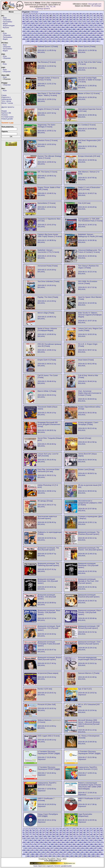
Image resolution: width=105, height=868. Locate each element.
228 (100, 33)
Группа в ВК (6, 113)
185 (74, 29)
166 (72, 27)
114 (88, 22)
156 (28, 27)
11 (50, 14)
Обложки (35, 12)
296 (76, 41)
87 (64, 20)
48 (95, 16)
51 (24, 18)
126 (59, 24)
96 (95, 20)
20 (81, 14)
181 (56, 29)
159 (41, 27)
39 (64, 16)
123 (46, 24)
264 (96, 37)
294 (67, 41)
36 (54, 16)
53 (30, 18)
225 (87, 33)
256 (61, 37)
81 (44, 20)
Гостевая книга (7, 117)
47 (91, 16)
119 (28, 24)
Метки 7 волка (7, 103)
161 (50, 27)
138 (30, 26)
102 (36, 22)
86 (61, 20)
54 (34, 18)
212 (30, 33)
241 (76, 35)
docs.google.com (95, 4)
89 (71, 20)
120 (33, 24)
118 (24, 24)
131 (80, 24)
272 (50, 39)
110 (71, 22)
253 (48, 37)
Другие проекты (8, 107)
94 (88, 20)
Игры (5, 18)
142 (48, 26)
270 (41, 39)
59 (51, 18)
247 (102, 35)
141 (43, 26)
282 (93, 39)
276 (67, 39)
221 (69, 33)
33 (44, 16)
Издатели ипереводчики (7, 98)
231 (33, 35)
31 (37, 16)
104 (44, 22)
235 (50, 35)
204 (76, 31)
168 (80, 27)
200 (59, 31)
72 (95, 18)
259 (74, 37)
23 (91, 14)
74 (101, 18)
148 (74, 26)
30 (34, 16)
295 (72, 41)
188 (87, 29)
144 (56, 26)
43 (78, 16)
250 (35, 37)
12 (54, 14)
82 (47, 20)
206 (85, 31)
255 (56, 37)
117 (101, 22)
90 (74, 20)
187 (82, 29)
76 (27, 20)
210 (102, 31)
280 (85, 39)
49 (98, 16)
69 (84, 18)
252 (43, 37)
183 (65, 29)
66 (74, 18)
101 (31, 22)
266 (24, 39)
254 (52, 37)
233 (41, 35)
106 (53, 22)
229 (24, 35)
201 (63, 31)
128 (67, 24)
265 (100, 37)
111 (75, 22)
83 (51, 20)
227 (96, 33)
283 (98, 39)
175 (30, 29)
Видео (5, 24)
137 (26, 26)
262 (87, 37)
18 (74, 14)
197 (46, 31)
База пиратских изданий (43, 866)
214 (39, 33)
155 (24, 27)
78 (34, 20)
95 (91, 20)
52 (27, 18)
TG (51, 7)
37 (57, 16)
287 (37, 41)
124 (50, 24)
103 (40, 22)
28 (27, 16)
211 (26, 33)
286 (33, 41)
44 (81, 16)
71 (91, 18)
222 (74, 33)
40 (67, 16)
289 (46, 41)
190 (96, 29)
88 (67, 20)
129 (72, 24)
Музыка (6, 27)
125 (54, 24)
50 (101, 16)
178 (43, 29)
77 (30, 20)
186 (78, 29)
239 (67, 35)
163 (59, 27)
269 (37, 39)
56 (41, 18)
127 (63, 24)
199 (54, 31)
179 (48, 29)
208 (93, 31)
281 (89, 39)
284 (102, 39)
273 (54, 39)
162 (54, 27)
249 (30, 37)
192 (24, 31)
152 (91, 26)
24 (94, 14)
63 (64, 18)
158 (37, 27)
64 (67, 18)
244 (89, 35)
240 (72, 35)
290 (50, 41)
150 (82, 26)
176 (35, 29)
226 (91, 33)
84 (54, 20)
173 (102, 27)
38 (61, 16)
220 (65, 33)
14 (60, 14)
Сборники (7, 20)
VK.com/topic (96, 6)
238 (63, 35)
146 (65, 26)
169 (85, 27)
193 (28, 31)
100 (27, 22)
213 (35, 33)
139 (35, 26)
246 (98, 35)
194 (33, 31)
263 (91, 37)
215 (43, 33)
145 (61, 26)
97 (98, 20)
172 (98, 27)
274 (59, 39)
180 (52, 29)
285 (28, 41)
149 (78, 26)
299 (89, 41)
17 (70, 14)
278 (76, 39)
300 (93, 41)
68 (81, 18)
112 (79, 22)
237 (59, 35)
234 (46, 35)
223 (78, 33)
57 (44, 18)
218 (56, 33)
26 (101, 14)
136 (102, 24)
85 (57, 20)
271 (46, 39)
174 (26, 29)
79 (37, 20)
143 (52, 26)
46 (88, 16)
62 (61, 18)
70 (88, 18)
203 (72, 31)
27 (24, 16)
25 (97, 14)
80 (41, 20)
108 (62, 22)
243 (85, 35)
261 (82, 37)
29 (30, 16)
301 (98, 41)
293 (63, 41)
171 (93, 27)
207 (89, 31)
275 (63, 39)
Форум (4, 111)
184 (69, 29)
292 (59, 41)
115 (92, 22)
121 (37, 24)
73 (98, 18)
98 (101, 20)
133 (89, 24)
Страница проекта (43, 9)
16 (67, 14)
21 (84, 14)
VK (54, 7)
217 (52, 33)
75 (24, 20)
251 (39, 37)
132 (85, 24)
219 (61, 33)
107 (58, 22)
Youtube (5, 115)
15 (64, 14)
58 (47, 18)
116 (97, 22)
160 (46, 27)
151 (87, 26)
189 (91, 29)
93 (84, 20)
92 (81, 20)
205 (80, 31)
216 (48, 33)
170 (89, 27)
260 (78, 37)
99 (23, 22)
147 (69, 26)
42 (74, 16)
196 (41, 31)
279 (80, 39)
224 (82, 33)
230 (28, 35)
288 (41, 41)
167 (76, 27)
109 (66, 22)
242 (80, 35)
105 (49, 22)
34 (47, 16)
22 (87, 14)
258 (69, 37)
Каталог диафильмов (63, 866)
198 (50, 31)
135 (98, 24)
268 (33, 39)
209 (98, 31)
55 (37, 18)
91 (78, 20)
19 (77, 14)
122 (41, 24)
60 (54, 18)
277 (72, 39)
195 (37, 31)
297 (80, 41)
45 (84, 16)
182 (61, 29)
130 (76, 24)
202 (67, 31)
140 (39, 26)
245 (93, 35)
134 (93, 24)
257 (65, 37)
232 (37, 35)
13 (57, 14)
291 (54, 41)
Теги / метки (6, 101)
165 (67, 27)
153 (96, 26)
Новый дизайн (7, 119)
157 (33, 27)
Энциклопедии (9, 26)
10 (47, 14)
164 (63, 27)
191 (100, 29)
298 (85, 41)
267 (28, 39)
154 (100, 26)
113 (84, 22)
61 (57, 18)
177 (39, 29)
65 (71, 18)
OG (48, 7)
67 (78, 18)
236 (54, 35)
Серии (4, 95)
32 (41, 16)
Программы (7, 22)
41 (71, 16)
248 (26, 37)
